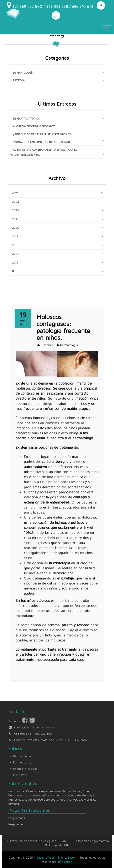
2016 (15, 262)
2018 (15, 245)
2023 (15, 202)
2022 (15, 210)
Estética (19, 80)
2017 (15, 254)
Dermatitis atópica (26, 119)
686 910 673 (23, 734)
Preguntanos (17, 818)
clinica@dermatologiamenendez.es (37, 727)
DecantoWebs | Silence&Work (57, 857)
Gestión (65, 862)
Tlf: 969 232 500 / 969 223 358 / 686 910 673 (50, 5)
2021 (15, 219)
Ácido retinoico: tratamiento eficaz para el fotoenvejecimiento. (43, 152)
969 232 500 (43, 734)
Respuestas (16, 824)
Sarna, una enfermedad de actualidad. (42, 142)
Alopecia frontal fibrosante (34, 126)
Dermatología (23, 73)
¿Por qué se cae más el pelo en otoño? (42, 134)
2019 (15, 236)
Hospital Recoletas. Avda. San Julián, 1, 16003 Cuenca (48, 740)
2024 (15, 193)
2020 (16, 228)
